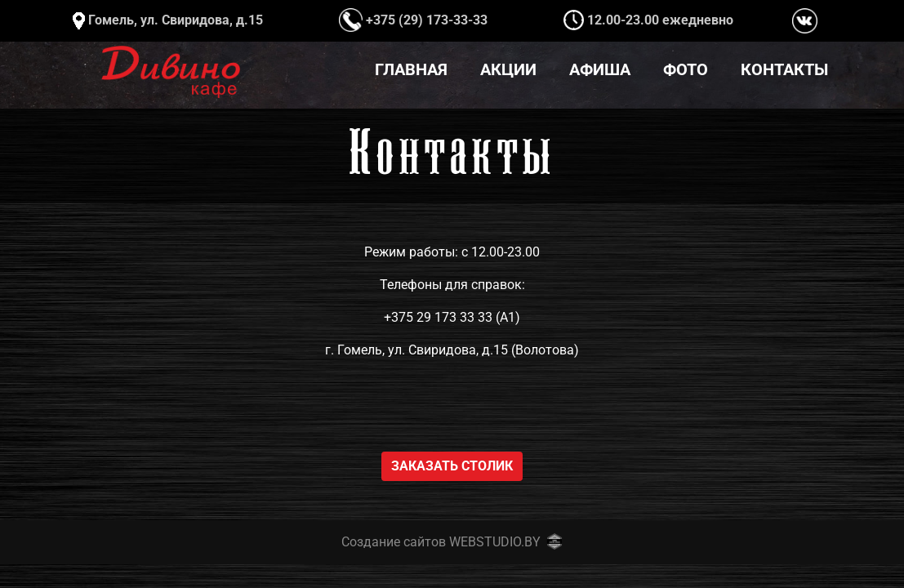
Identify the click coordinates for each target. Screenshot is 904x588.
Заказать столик (452, 466)
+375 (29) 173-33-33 (413, 20)
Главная (411, 69)
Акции (508, 69)
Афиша (600, 69)
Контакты (784, 69)
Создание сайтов (394, 542)
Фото (686, 69)
